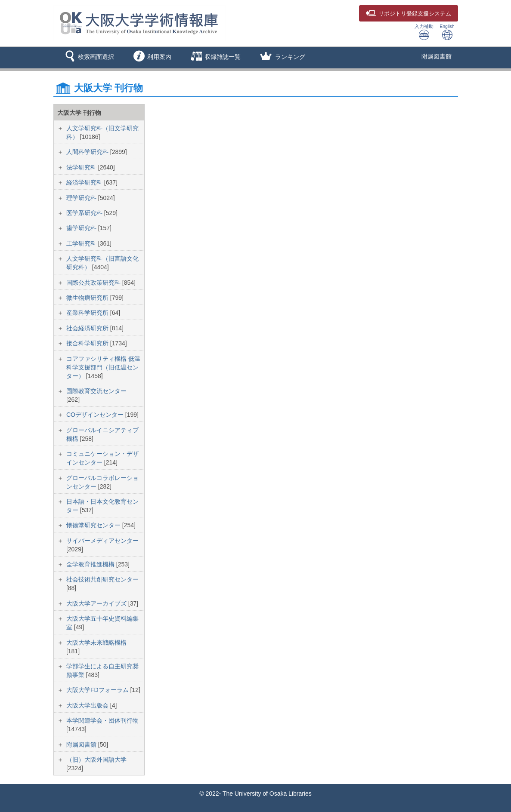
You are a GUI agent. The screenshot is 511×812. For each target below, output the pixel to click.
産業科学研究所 (88, 313)
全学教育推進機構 (91, 564)
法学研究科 (82, 167)
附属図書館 (437, 56)
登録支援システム (409, 14)
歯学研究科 (82, 228)
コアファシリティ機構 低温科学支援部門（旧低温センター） (103, 367)
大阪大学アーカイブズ (97, 603)
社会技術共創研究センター (102, 579)
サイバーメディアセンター (102, 541)
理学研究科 (82, 198)
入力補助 (424, 32)
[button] (88, 58)
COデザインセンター (96, 415)
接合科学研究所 (88, 343)
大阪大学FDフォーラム (98, 690)
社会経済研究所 (88, 328)
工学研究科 (82, 243)
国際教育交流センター (96, 391)
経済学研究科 (85, 182)
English (447, 32)
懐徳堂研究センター (94, 525)
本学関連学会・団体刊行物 (102, 720)
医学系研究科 (85, 213)
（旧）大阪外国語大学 (96, 760)
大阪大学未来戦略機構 (96, 643)
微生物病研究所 (88, 298)
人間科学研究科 (88, 152)
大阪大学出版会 (88, 705)
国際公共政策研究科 (94, 283)
